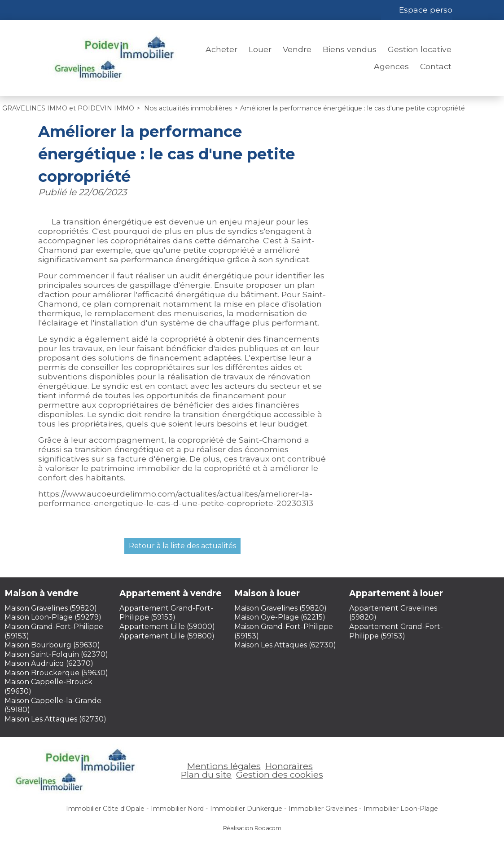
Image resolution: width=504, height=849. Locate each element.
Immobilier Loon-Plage (401, 809)
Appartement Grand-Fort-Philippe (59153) (166, 613)
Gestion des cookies (280, 774)
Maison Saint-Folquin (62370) (56, 654)
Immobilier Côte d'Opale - (107, 809)
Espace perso (426, 10)
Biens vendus (350, 49)
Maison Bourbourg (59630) (52, 645)
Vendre (297, 49)
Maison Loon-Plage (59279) (53, 617)
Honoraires (289, 766)
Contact (436, 66)
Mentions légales (224, 766)
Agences (391, 66)
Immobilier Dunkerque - (248, 809)
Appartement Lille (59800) (167, 636)
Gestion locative (420, 49)
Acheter (221, 49)
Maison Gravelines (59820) (51, 608)
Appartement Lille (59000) (167, 627)
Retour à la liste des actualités (182, 546)
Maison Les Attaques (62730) (55, 719)
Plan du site (206, 774)
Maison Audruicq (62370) (49, 663)
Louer (260, 49)
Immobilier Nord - (179, 809)
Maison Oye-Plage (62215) (280, 617)
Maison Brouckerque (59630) (56, 673)
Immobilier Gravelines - (325, 809)
